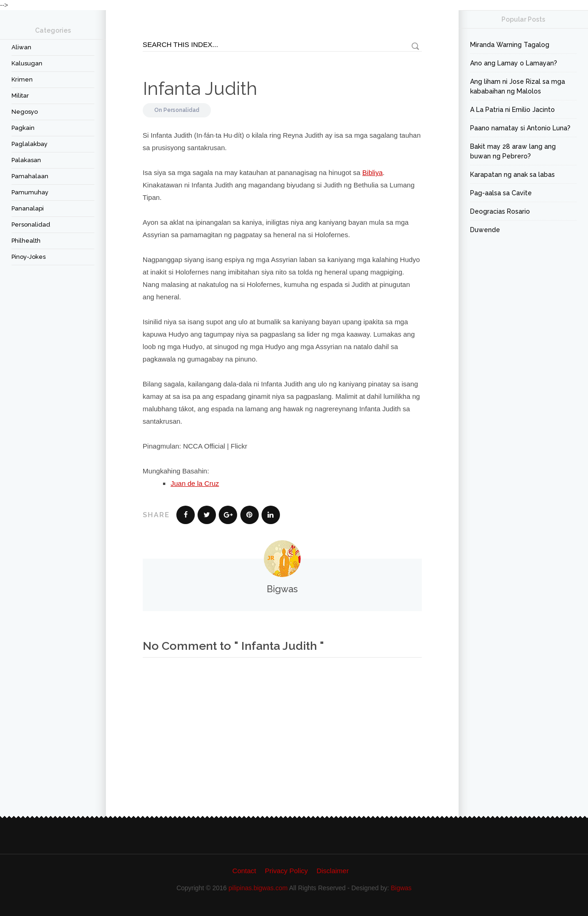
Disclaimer (332, 871)
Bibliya (373, 172)
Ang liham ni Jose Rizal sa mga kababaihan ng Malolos (518, 86)
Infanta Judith (200, 88)
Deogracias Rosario (500, 211)
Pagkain (23, 128)
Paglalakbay (29, 144)
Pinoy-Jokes (29, 257)
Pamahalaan (30, 176)
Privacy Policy (286, 871)
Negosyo (25, 112)
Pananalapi (28, 208)
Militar (20, 96)
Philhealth (26, 241)
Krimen (22, 79)
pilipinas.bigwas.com (258, 888)
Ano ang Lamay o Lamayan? (514, 63)
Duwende (485, 230)
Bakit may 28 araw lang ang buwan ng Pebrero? (513, 151)
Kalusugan (27, 63)
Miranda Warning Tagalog (510, 45)
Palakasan (26, 160)
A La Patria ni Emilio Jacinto (512, 110)
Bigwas (401, 888)
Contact (245, 871)
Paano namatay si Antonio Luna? (520, 128)
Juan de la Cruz (195, 483)
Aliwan (21, 47)
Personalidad (31, 225)
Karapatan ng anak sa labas (512, 175)
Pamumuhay (30, 192)
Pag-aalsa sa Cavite (501, 193)
